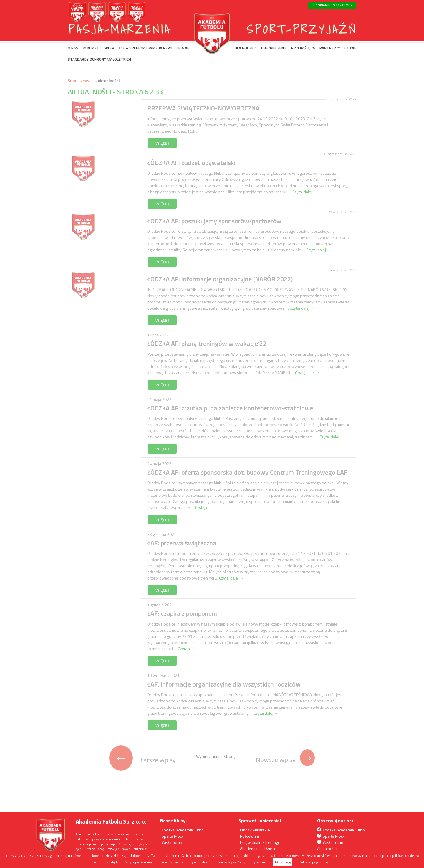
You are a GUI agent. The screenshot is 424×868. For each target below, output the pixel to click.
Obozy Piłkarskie (255, 830)
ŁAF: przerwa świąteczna (182, 543)
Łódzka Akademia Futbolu (184, 830)
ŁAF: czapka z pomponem (182, 613)
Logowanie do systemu (331, 5)
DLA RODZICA (246, 48)
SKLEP (109, 48)
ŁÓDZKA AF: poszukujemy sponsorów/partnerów (214, 221)
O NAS (73, 48)
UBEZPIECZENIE (274, 48)
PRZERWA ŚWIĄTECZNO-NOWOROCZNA (203, 108)
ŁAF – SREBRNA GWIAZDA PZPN (145, 48)
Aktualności (327, 848)
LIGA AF (183, 48)
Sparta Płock (173, 836)
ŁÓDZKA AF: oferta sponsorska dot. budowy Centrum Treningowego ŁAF (247, 472)
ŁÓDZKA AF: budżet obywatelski (191, 163)
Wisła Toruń (172, 842)
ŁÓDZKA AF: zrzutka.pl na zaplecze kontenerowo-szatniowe (230, 408)
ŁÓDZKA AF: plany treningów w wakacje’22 (207, 344)
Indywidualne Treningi (259, 842)
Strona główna (81, 81)
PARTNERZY (330, 48)
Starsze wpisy (143, 760)
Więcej (162, 143)
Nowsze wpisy (285, 760)
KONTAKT (91, 48)
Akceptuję (283, 862)
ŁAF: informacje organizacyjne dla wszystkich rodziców (224, 684)
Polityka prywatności (315, 862)
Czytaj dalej (305, 192)
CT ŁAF (350, 48)
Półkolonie (250, 836)
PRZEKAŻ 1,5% (303, 48)
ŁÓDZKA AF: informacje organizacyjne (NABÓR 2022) (220, 279)
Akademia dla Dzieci (257, 848)
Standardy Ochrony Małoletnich (99, 59)
